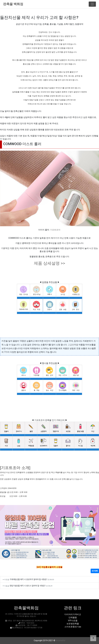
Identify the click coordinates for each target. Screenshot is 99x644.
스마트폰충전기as (73, 627)
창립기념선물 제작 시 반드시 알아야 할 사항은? (28, 586)
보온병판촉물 (73, 624)
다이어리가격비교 (73, 614)
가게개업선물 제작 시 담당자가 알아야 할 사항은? (28, 579)
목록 (95, 571)
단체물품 (73, 617)
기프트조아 (55, 230)
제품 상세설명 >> (49, 263)
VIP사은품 (73, 621)
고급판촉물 (73, 345)
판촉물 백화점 (13, 4)
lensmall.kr (61, 640)
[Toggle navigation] (92, 4)
